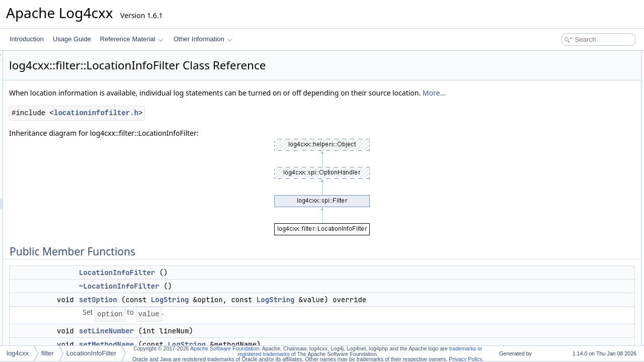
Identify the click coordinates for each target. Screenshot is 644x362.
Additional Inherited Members (571, 178)
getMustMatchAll (562, 145)
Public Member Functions (566, 56)
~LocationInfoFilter (245, 297)
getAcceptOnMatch (566, 134)
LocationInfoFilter (243, 284)
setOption (224, 311)
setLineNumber (232, 342)
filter (48, 353)
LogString (296, 311)
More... (200, 104)
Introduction (27, 39)
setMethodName (562, 112)
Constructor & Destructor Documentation (586, 200)
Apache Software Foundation (225, 348)
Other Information (203, 39)
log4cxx (18, 353)
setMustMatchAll (562, 156)
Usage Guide (72, 39)
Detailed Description (559, 189)
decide (549, 167)
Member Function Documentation (576, 233)
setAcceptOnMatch (565, 123)
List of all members (557, 333)
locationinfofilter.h (222, 124)
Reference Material (132, 39)
